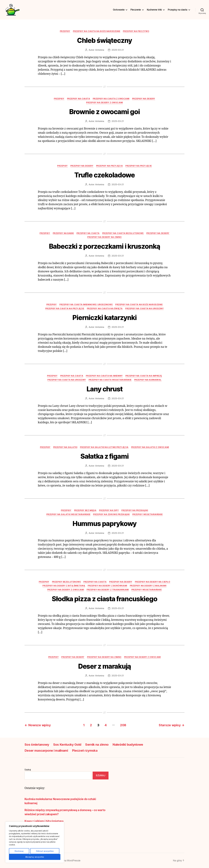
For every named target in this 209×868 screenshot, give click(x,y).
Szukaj (28, 770)
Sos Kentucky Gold (67, 745)
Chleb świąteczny (104, 40)
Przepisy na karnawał (148, 380)
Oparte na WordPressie (68, 860)
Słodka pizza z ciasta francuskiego (104, 599)
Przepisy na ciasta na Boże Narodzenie (97, 31)
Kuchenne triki (154, 10)
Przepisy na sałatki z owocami (150, 447)
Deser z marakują (105, 666)
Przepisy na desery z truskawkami (108, 590)
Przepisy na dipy (109, 510)
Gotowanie (119, 10)
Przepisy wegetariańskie (148, 514)
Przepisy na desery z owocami (104, 103)
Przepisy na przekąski (135, 510)
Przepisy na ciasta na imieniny (104, 376)
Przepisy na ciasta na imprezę (144, 376)
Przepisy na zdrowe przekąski (111, 514)
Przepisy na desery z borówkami (107, 586)
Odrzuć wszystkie (45, 851)
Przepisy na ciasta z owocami (111, 99)
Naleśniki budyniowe (128, 745)
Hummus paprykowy (105, 524)
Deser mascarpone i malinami (46, 751)
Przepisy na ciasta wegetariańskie (110, 380)
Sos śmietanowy (37, 745)
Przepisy (65, 31)
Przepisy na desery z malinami (148, 586)
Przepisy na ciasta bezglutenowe (123, 233)
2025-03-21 (118, 50)
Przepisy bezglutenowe (66, 582)
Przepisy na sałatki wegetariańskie (68, 514)
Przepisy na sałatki (65, 447)
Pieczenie (136, 10)
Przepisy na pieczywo (136, 31)
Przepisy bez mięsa (85, 510)
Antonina (100, 50)
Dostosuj (19, 851)
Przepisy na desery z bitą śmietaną (64, 586)
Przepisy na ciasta (178, 10)
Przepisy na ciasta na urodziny (145, 309)
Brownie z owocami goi (104, 112)
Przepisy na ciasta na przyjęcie (65, 309)
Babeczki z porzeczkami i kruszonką (104, 246)
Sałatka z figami (104, 456)
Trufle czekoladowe (105, 175)
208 (123, 725)
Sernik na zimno (97, 745)
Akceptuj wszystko (35, 857)
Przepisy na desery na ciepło (152, 582)
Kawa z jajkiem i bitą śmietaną (44, 821)
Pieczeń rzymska (85, 751)
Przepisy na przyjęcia (109, 166)
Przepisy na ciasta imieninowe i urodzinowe (86, 305)
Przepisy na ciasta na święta (105, 309)
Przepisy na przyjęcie (139, 166)
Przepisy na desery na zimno (104, 237)
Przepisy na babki (63, 233)
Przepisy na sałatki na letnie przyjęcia (104, 447)
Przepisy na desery (144, 99)
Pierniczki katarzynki (104, 318)
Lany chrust (104, 389)
